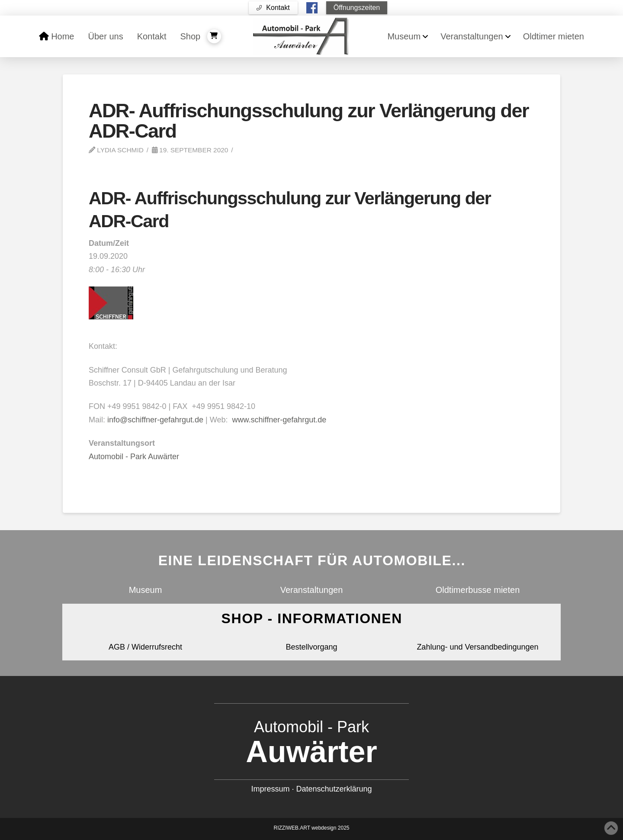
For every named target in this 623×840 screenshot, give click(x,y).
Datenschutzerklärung (334, 789)
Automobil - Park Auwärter (134, 457)
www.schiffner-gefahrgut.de (279, 420)
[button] (273, 8)
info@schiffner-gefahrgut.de (155, 420)
